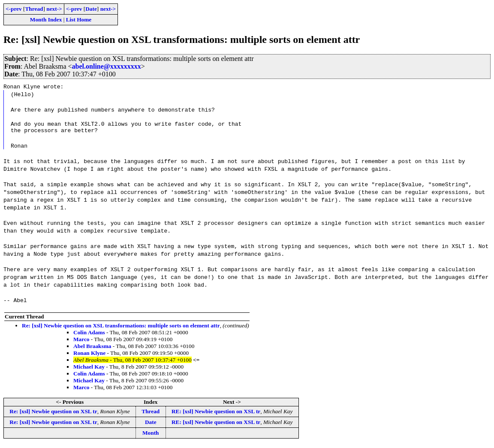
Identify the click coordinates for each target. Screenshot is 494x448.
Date (91, 9)
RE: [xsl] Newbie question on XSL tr (216, 414)
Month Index (46, 20)
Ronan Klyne (89, 356)
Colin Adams (89, 335)
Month (151, 435)
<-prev (14, 9)
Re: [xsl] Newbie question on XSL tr (53, 414)
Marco (81, 342)
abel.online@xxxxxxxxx (107, 66)
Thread (34, 9)
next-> (54, 9)
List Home (79, 20)
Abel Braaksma (92, 349)
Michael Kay (89, 369)
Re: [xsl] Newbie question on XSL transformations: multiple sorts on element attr (121, 328)
